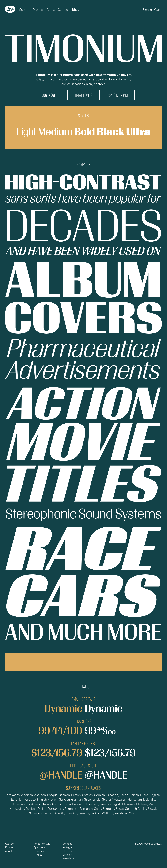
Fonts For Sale (42, 844)
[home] (10, 10)
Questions (40, 847)
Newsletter (69, 858)
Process (38, 10)
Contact (63, 10)
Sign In (147, 10)
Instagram (68, 847)
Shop (76, 10)
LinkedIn (67, 855)
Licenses (39, 851)
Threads (67, 851)
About (51, 10)
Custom (25, 10)
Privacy (38, 855)
